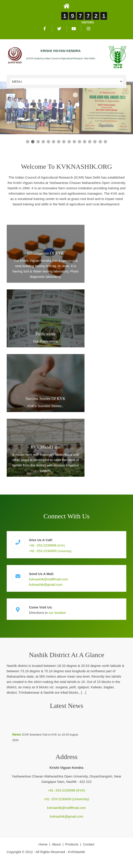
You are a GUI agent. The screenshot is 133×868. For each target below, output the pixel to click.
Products (72, 844)
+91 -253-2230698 (47, 545)
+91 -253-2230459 (50, 551)
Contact (89, 844)
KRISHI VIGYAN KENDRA (60, 51)
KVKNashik (76, 852)
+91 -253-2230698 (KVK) (66, 790)
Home (43, 844)
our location (57, 613)
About (56, 844)
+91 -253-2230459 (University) (66, 799)
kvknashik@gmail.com (46, 585)
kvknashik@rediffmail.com (49, 579)
